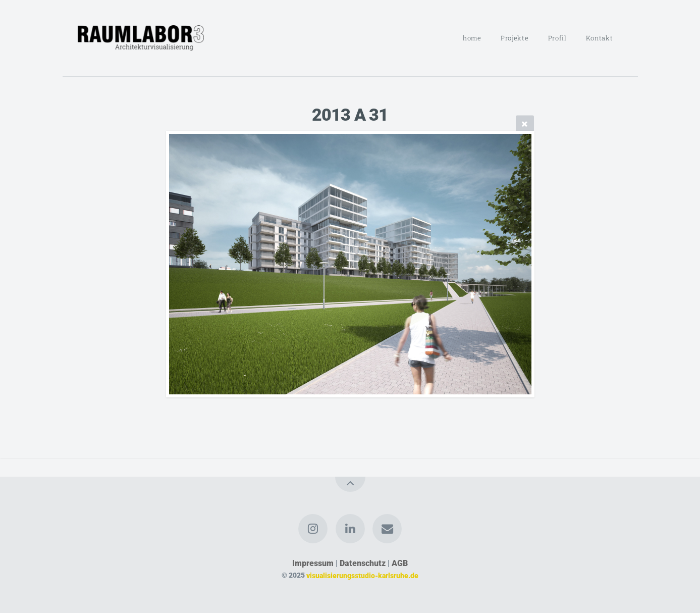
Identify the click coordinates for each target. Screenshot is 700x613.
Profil (557, 38)
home (472, 38)
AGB (400, 563)
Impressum (313, 563)
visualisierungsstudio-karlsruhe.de (362, 575)
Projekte (515, 38)
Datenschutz (363, 563)
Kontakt (599, 38)
